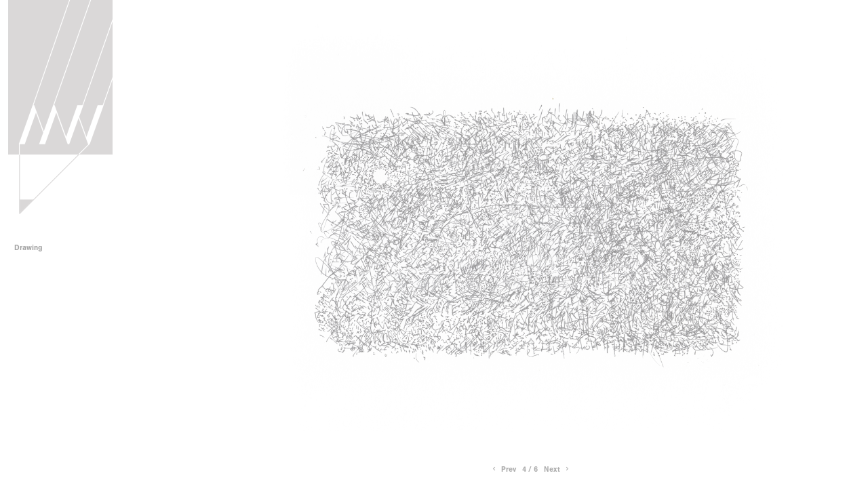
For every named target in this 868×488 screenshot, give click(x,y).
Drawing (33, 248)
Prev (503, 469)
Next (557, 469)
